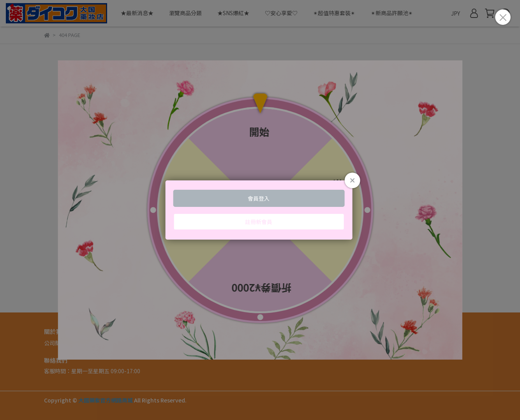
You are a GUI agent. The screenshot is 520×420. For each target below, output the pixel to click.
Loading (260, 210)
